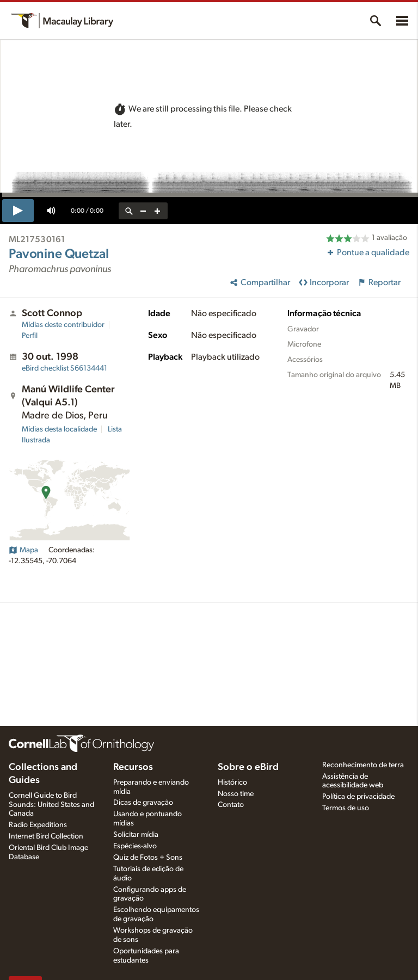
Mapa (23, 550)
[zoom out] (143, 211)
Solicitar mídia (136, 835)
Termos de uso (346, 808)
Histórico (232, 782)
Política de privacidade (358, 797)
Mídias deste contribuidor (63, 325)
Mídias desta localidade (59, 429)
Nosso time (236, 794)
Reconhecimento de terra (363, 765)
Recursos (133, 767)
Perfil (30, 336)
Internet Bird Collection (46, 836)
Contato (231, 805)
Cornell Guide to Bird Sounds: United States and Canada (51, 805)
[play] (18, 211)
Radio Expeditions (38, 825)
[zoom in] (157, 211)
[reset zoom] (129, 211)
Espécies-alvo (135, 846)
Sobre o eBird (248, 767)
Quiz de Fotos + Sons (148, 858)
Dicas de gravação (143, 803)
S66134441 (64, 368)
